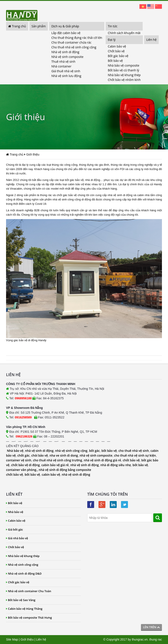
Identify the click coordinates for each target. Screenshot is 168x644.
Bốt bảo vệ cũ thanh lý (124, 70)
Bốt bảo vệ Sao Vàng (21, 600)
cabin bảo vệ (51, 474)
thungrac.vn (140, 639)
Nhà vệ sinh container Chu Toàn (29, 591)
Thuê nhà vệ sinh (63, 61)
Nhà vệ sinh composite (67, 57)
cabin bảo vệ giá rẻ (55, 465)
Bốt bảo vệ (115, 61)
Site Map (12, 639)
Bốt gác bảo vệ (118, 56)
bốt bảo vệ (109, 451)
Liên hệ (151, 40)
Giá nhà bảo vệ (17, 538)
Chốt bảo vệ (116, 51)
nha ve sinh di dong (64, 455)
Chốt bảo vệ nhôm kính (124, 80)
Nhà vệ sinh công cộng (22, 565)
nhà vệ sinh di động (39, 451)
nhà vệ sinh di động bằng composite (65, 470)
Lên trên (151, 627)
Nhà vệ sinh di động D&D (24, 574)
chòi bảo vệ (40, 455)
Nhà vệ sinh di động (65, 52)
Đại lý (112, 40)
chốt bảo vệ (131, 460)
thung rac (156, 639)
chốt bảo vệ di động (25, 465)
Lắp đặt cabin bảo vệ (66, 33)
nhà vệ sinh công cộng (71, 451)
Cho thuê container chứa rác (71, 42)
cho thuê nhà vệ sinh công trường (57, 460)
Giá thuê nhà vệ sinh (66, 71)
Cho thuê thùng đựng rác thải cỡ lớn (77, 38)
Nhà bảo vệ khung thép (124, 75)
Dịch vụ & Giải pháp (65, 26)
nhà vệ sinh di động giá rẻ (102, 460)
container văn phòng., (22, 470)
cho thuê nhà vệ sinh (134, 451)
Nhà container (61, 66)
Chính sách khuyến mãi (124, 33)
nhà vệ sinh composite (96, 455)
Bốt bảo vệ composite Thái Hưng (29, 618)
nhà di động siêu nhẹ (116, 465)
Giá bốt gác (15, 529)
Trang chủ (17, 26)
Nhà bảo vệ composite (124, 65)
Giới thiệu (27, 639)
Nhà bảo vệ (15, 451)
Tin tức (113, 26)
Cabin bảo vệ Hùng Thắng (24, 609)
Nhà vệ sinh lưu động (66, 76)
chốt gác (23, 455)
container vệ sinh (19, 460)
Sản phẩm (39, 26)
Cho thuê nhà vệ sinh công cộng (74, 47)
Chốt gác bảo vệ (18, 582)
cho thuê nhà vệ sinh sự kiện (135, 455)
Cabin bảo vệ (117, 46)
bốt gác (94, 451)
